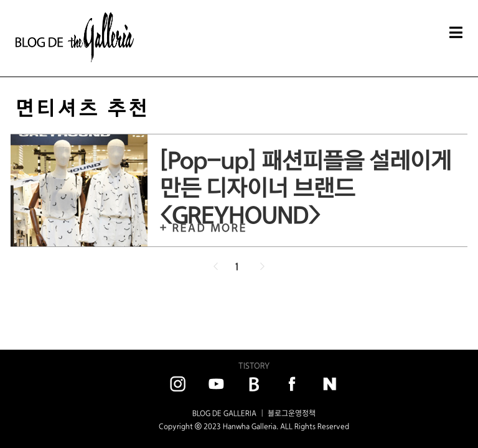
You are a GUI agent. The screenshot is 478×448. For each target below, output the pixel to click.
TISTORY (254, 366)
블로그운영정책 (292, 413)
